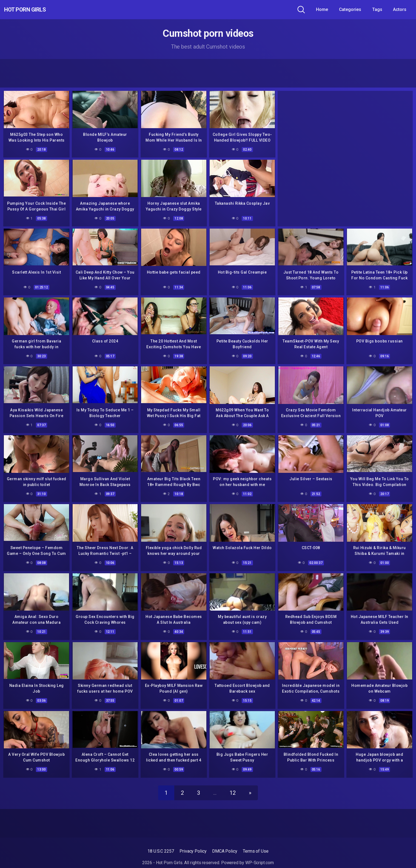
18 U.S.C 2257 (161, 845)
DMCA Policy (225, 845)
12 (233, 786)
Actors (400, 9)
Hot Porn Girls (34, 10)
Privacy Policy (193, 845)
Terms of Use (256, 845)
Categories (350, 9)
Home (322, 9)
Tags (377, 9)
